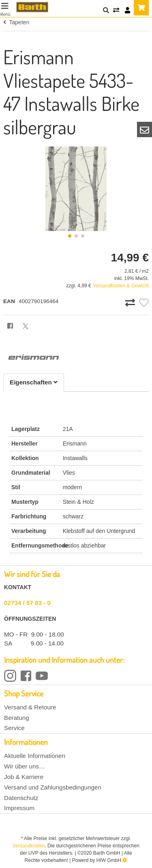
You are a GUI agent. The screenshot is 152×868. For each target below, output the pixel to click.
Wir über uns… (25, 766)
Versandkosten (29, 846)
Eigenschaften (34, 382)
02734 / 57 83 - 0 (27, 603)
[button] (70, 236)
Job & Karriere (24, 777)
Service (14, 728)
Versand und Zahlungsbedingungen (53, 787)
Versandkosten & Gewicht (121, 286)
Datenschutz (21, 798)
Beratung (17, 718)
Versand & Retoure (30, 707)
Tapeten (16, 22)
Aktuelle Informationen (35, 756)
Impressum (19, 808)
